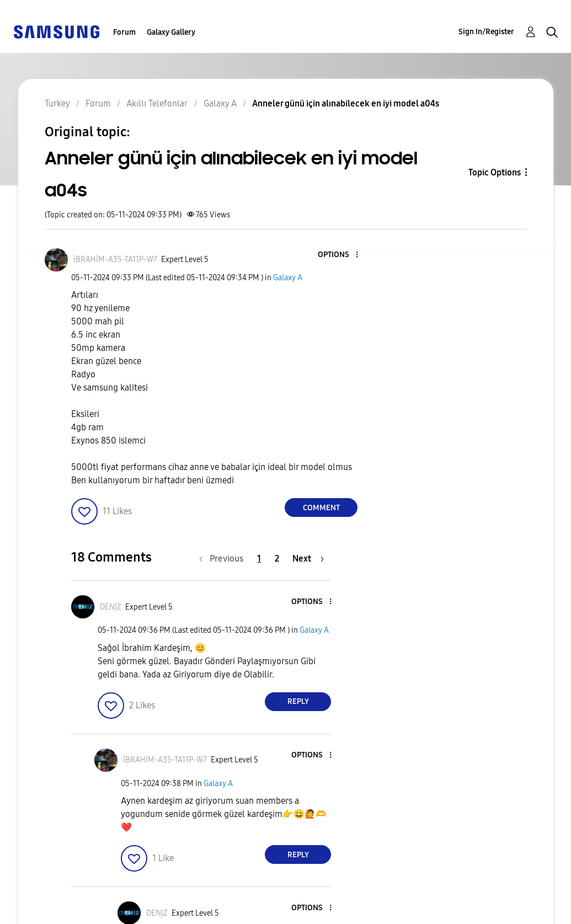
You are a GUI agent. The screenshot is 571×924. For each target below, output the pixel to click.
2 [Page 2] (277, 559)
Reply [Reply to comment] (298, 701)
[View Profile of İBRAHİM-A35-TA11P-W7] (115, 260)
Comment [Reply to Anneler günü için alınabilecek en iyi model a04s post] (321, 508)
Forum (124, 32)
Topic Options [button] (495, 172)
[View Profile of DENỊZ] (111, 607)
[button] (339, 255)
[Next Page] (308, 559)
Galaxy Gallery (171, 32)
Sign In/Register (486, 32)
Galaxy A (288, 278)
